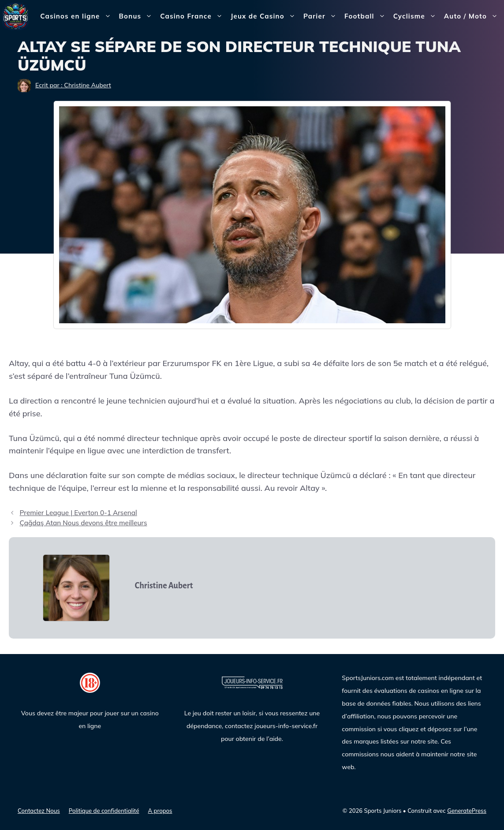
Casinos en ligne (77, 16)
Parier (322, 16)
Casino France (193, 16)
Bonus (138, 16)
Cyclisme (417, 16)
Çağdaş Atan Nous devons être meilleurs (83, 523)
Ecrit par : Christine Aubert (73, 85)
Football (367, 16)
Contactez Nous (39, 811)
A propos (160, 811)
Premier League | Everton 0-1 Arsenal (78, 513)
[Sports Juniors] (15, 16)
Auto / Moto (473, 16)
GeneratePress (467, 811)
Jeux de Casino (265, 16)
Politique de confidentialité (104, 811)
